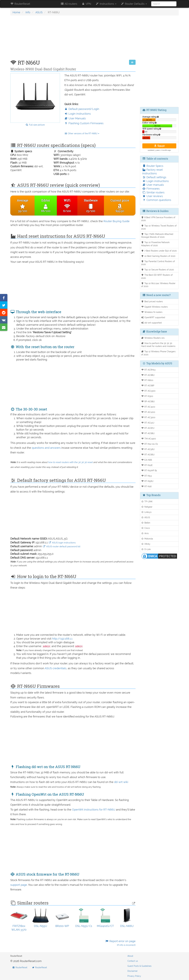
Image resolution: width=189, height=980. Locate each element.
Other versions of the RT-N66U (82, 133)
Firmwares (151, 189)
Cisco (146, 528)
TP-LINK (147, 501)
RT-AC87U (148, 428)
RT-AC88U (148, 375)
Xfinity (146, 544)
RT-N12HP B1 (149, 470)
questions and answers (47, 448)
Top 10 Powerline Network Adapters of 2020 (155, 244)
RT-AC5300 (148, 391)
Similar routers (153, 192)
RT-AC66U (148, 455)
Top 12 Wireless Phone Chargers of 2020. (158, 353)
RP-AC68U (148, 401)
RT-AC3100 (148, 407)
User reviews (153, 196)
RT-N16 (146, 486)
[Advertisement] (73, 39)
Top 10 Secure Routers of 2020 (158, 270)
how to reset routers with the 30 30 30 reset (70, 462)
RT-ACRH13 (148, 370)
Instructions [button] (106, 4)
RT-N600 (147, 380)
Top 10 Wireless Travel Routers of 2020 (159, 227)
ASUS (39, 12)
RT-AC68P (148, 385)
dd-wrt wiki (121, 782)
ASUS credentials (56, 668)
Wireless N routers (152, 312)
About (130, 956)
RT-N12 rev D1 (150, 444)
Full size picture (35, 125)
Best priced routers (152, 301)
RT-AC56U (148, 449)
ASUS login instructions (62, 543)
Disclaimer (133, 971)
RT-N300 (147, 396)
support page (19, 885)
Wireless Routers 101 (153, 338)
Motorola (147, 539)
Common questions (157, 200)
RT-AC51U (148, 423)
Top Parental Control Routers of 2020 (158, 263)
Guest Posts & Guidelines (139, 966)
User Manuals (75, 118)
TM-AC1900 (149, 439)
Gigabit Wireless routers (155, 307)
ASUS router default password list (61, 546)
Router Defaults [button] (134, 4)
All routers (69, 4)
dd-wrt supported (151, 323)
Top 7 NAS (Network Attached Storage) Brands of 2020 (157, 236)
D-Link (146, 549)
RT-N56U (147, 481)
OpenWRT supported (153, 317)
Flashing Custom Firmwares (84, 123)
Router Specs (153, 166)
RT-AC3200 (148, 417)
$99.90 (159, 146)
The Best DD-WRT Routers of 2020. (157, 276)
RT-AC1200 (148, 412)
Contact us (133, 961)
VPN (86, 4)
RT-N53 (146, 476)
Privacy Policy (134, 976)
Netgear (147, 507)
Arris (145, 533)
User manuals (153, 185)
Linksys (146, 512)
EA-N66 (147, 460)
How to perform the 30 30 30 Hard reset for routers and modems (158, 345)
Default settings (154, 177)
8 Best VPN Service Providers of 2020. (158, 219)
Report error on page (120, 943)
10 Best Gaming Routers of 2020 (158, 256)
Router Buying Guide (117, 221)
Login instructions (78, 114)
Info (28, 12)
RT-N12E (147, 465)
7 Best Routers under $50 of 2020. (159, 251)
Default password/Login (82, 109)
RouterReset (20, 4)
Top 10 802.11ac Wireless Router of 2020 (158, 285)
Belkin (146, 523)
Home (16, 12)
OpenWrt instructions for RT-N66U (94, 810)
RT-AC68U (148, 433)
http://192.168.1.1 (62, 639)
